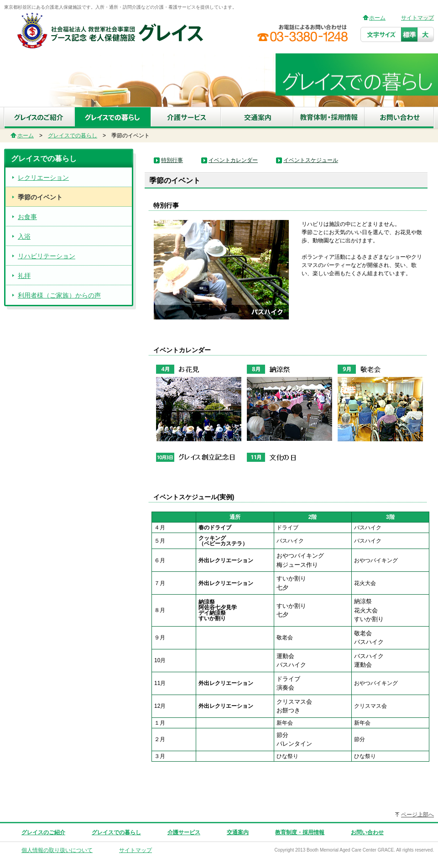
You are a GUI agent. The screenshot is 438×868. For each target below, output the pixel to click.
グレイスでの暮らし (73, 136)
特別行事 (172, 160)
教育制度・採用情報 (300, 832)
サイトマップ (417, 18)
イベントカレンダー (233, 160)
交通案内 (238, 832)
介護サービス (184, 832)
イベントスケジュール (311, 160)
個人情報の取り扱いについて (57, 850)
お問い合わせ (367, 832)
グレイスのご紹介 (43, 832)
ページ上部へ (417, 815)
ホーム (377, 18)
